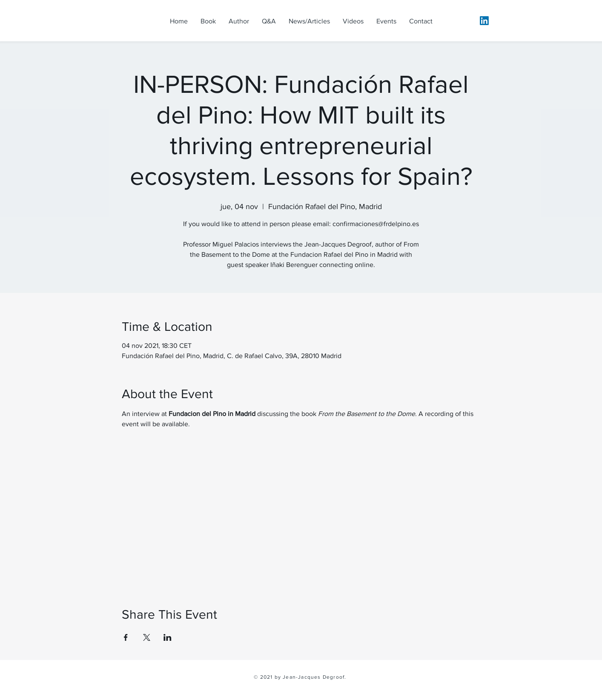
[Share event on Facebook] (126, 637)
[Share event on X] (147, 637)
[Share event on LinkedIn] (168, 637)
